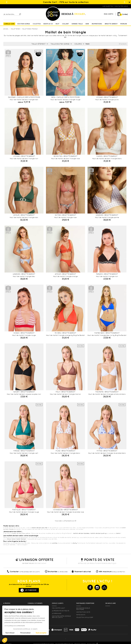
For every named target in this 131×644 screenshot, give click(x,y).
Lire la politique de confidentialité (15, 626)
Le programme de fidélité (61, 611)
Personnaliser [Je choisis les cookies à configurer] (25, 633)
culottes (55, 543)
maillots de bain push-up (98, 533)
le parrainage (57, 613)
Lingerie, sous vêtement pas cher (14, 6)
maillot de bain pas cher (39, 528)
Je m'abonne (31, 590)
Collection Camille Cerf (85, 617)
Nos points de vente (83, 612)
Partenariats (81, 615)
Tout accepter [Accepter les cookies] (41, 633)
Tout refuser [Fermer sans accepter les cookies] (10, 633)
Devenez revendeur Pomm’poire (83, 609)
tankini (118, 533)
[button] (5, 640)
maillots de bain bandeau (81, 533)
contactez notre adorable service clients (61, 617)
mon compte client (58, 608)
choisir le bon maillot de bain (16, 539)
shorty (75, 543)
